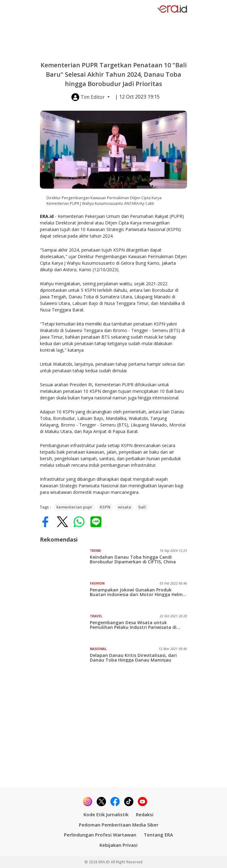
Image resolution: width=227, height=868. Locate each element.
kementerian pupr (74, 507)
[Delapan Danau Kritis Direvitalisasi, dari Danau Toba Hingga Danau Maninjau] (65, 661)
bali (142, 507)
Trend (95, 551)
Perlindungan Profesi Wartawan (100, 835)
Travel (96, 616)
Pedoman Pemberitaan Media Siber (119, 825)
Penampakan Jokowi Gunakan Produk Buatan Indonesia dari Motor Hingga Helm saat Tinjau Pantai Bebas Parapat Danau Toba (136, 592)
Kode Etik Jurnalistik (106, 814)
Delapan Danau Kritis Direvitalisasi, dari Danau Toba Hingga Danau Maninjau (133, 658)
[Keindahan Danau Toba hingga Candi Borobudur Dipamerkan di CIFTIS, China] (65, 562)
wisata (124, 507)
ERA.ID (105, 862)
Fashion (97, 583)
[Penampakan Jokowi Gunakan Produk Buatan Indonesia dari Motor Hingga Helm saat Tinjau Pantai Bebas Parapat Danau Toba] (65, 595)
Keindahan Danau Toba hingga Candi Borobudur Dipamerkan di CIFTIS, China (133, 559)
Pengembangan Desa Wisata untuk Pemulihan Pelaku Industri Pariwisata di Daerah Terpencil (133, 625)
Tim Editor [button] (89, 97)
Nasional (98, 649)
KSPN (105, 507)
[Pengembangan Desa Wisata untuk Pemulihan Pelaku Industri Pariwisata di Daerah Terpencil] (65, 628)
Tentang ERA (158, 835)
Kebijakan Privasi (118, 845)
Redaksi (145, 814)
